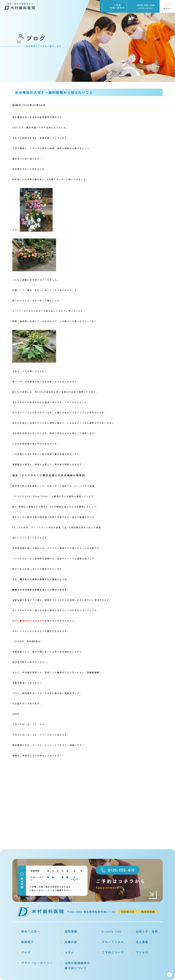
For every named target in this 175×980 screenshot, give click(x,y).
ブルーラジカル (113, 942)
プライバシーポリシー (37, 963)
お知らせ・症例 (147, 931)
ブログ (26, 952)
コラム (69, 952)
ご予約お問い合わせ (117, 6)
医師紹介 (28, 942)
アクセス (142, 952)
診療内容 (71, 942)
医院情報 (71, 931)
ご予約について (113, 952)
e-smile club (111, 931)
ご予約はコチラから (126, 884)
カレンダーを (48, 890)
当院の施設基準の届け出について (77, 965)
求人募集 (142, 942)
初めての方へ (31, 931)
